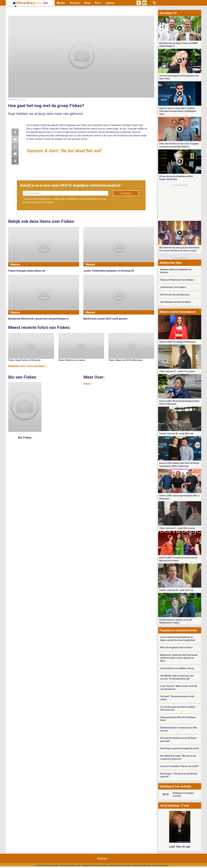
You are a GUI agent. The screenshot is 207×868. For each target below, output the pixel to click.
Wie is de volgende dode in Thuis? (177, 647)
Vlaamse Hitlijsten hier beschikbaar (177, 280)
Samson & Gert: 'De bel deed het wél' (64, 151)
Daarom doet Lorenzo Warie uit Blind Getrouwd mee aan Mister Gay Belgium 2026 (178, 111)
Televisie (75, 3)
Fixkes (87, 384)
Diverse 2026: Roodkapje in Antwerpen (177, 342)
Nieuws (61, 3)
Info (78, 866)
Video (87, 3)
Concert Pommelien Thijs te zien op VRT (180, 766)
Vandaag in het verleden (175, 786)
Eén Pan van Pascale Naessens (175, 295)
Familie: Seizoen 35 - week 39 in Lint (176, 590)
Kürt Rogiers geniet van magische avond (180, 748)
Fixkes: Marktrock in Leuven (72, 360)
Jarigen (110, 3)
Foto (98, 3)
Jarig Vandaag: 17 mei (174, 806)
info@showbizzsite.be (120, 866)
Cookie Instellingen (141, 866)
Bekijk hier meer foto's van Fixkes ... (28, 366)
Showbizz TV (168, 13)
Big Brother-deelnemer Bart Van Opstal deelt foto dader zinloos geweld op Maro (179, 658)
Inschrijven (126, 193)
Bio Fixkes (25, 438)
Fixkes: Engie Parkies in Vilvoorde (24, 360)
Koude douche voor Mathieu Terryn (177, 668)
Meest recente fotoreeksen (178, 312)
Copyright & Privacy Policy (95, 866)
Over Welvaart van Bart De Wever (176, 302)
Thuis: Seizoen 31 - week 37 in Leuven (177, 371)
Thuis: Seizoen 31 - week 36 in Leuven (177, 528)
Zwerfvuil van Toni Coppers (173, 287)
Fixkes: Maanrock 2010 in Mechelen (125, 360)
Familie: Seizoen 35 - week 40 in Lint (176, 434)
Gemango (164, 866)
